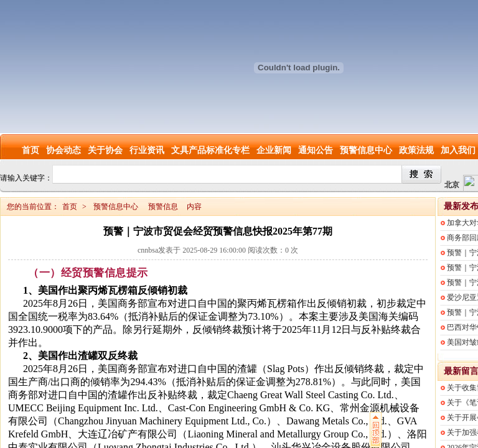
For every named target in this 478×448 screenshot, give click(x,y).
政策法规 (416, 150)
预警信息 (163, 207)
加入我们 (458, 150)
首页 (30, 150)
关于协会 (105, 150)
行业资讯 (147, 150)
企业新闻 (274, 150)
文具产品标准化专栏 (210, 150)
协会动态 (63, 150)
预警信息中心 (366, 150)
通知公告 (316, 150)
